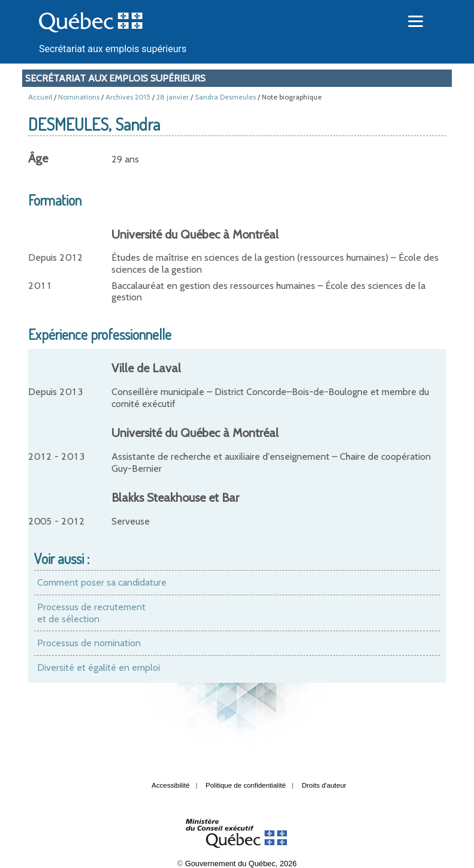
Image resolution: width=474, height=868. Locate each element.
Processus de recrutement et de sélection (91, 613)
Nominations (79, 97)
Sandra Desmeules (225, 97)
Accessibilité (170, 785)
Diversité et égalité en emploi (99, 667)
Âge (38, 158)
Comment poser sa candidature (102, 582)
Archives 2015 (128, 97)
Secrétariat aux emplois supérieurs (113, 49)
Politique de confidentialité (246, 785)
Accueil (40, 97)
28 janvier (173, 97)
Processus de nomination (89, 643)
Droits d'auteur (324, 785)
